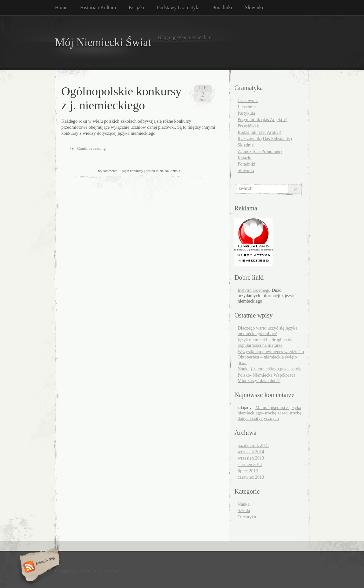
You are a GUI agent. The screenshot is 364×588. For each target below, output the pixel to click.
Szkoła (175, 171)
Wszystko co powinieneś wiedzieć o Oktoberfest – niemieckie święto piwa (271, 357)
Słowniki (254, 7)
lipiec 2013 (248, 471)
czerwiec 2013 (251, 477)
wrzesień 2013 (251, 458)
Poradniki (222, 7)
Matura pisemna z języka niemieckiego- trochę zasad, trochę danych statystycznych (270, 413)
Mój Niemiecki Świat (103, 42)
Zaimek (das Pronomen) (260, 151)
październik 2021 (253, 445)
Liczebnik (247, 107)
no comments (108, 171)
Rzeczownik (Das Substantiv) (265, 139)
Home (61, 7)
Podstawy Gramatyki (178, 7)
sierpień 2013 (250, 464)
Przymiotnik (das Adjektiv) (263, 120)
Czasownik (248, 100)
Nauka (164, 171)
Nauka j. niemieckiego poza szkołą (270, 369)
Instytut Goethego (254, 290)
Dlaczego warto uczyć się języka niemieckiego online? (268, 331)
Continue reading (91, 148)
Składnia (246, 145)
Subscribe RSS (39, 567)
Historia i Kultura (98, 7)
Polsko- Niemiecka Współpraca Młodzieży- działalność (266, 378)
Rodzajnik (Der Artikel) (259, 132)
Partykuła (246, 113)
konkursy (137, 171)
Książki (136, 7)
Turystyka (247, 517)
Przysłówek (248, 126)
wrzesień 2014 (251, 452)
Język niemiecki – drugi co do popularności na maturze (265, 342)
